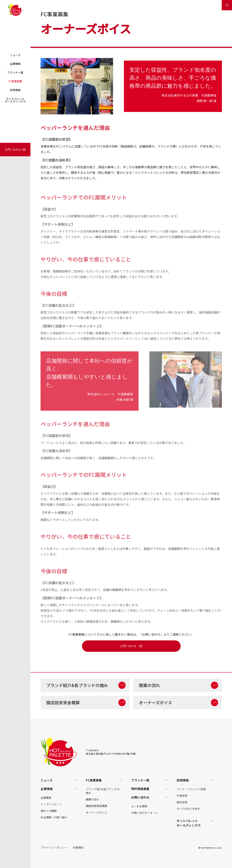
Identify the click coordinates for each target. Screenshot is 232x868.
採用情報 (15, 90)
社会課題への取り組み (54, 817)
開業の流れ (149, 685)
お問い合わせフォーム (144, 813)
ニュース (15, 55)
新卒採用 (182, 802)
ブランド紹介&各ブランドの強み (77, 685)
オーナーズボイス (155, 702)
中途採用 (182, 796)
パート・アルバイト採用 (191, 789)
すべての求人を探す (188, 809)
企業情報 (15, 64)
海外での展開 (49, 811)
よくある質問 (139, 806)
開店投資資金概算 (63, 702)
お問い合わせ (13, 149)
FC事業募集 (15, 81)
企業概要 (46, 798)
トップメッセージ (51, 804)
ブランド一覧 (15, 72)
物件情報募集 (140, 789)
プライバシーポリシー (54, 848)
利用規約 (78, 848)
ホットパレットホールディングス (15, 100)
